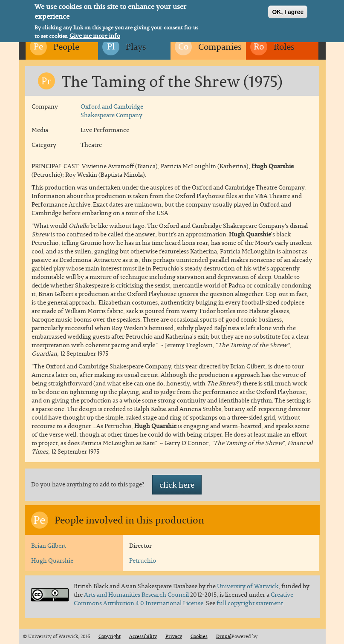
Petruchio (143, 560)
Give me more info (95, 34)
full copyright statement (250, 603)
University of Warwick (248, 586)
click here (177, 485)
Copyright (110, 636)
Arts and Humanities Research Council (137, 594)
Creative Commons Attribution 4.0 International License (184, 599)
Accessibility (143, 636)
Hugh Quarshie (52, 560)
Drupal (224, 636)
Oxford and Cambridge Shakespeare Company (112, 111)
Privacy (174, 636)
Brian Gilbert (49, 545)
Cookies (199, 636)
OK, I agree (288, 10)
